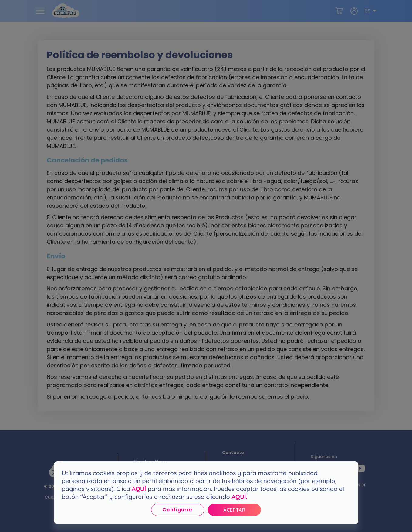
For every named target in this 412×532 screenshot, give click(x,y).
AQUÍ (139, 489)
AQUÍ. (239, 497)
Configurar (178, 510)
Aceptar (234, 510)
